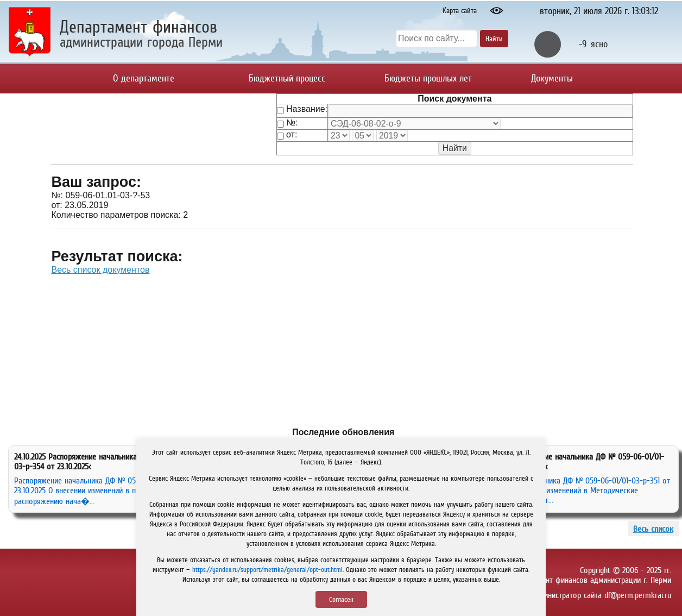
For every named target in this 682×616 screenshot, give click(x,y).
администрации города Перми (141, 42)
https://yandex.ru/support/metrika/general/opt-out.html (267, 570)
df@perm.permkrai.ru (638, 595)
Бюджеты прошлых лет (428, 78)
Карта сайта (460, 10)
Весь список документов (100, 270)
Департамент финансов (138, 27)
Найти (494, 39)
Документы (552, 78)
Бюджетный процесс (287, 78)
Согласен (341, 599)
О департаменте (144, 78)
